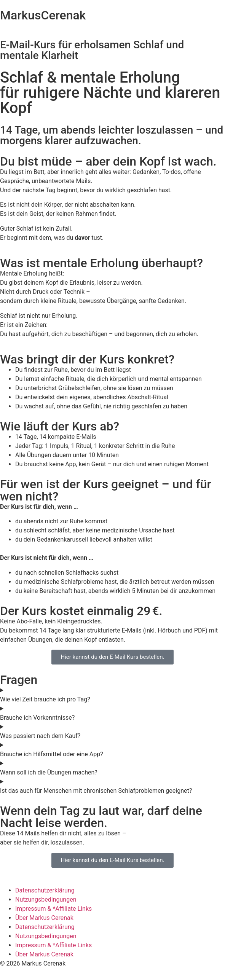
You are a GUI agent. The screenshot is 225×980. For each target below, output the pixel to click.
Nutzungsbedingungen (46, 900)
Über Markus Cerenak (44, 918)
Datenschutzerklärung (45, 890)
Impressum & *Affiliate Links (53, 909)
